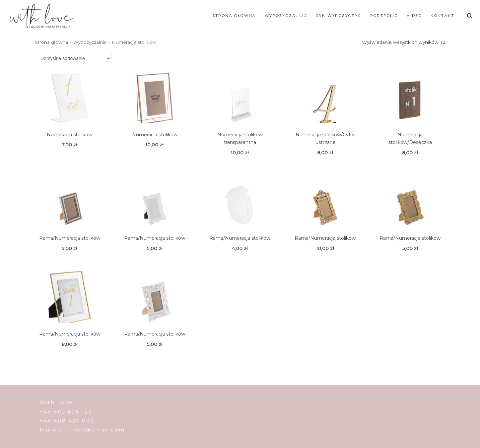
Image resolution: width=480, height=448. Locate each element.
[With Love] (42, 16)
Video (414, 16)
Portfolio (384, 16)
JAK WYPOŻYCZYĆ (339, 16)
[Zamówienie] (73, 59)
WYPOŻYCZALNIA (286, 16)
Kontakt (443, 16)
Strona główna (234, 16)
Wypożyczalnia (90, 42)
